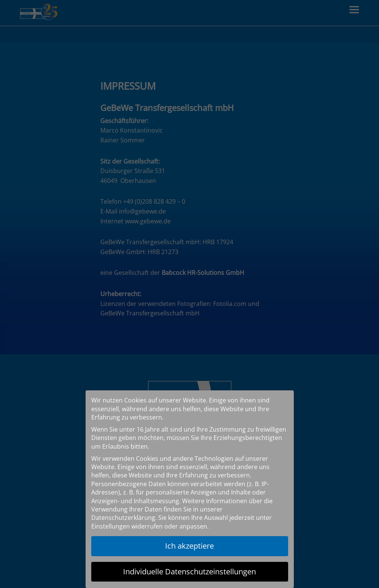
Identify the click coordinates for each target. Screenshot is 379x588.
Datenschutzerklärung (123, 518)
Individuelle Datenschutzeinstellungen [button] (189, 572)
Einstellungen (111, 526)
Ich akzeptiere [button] (189, 546)
